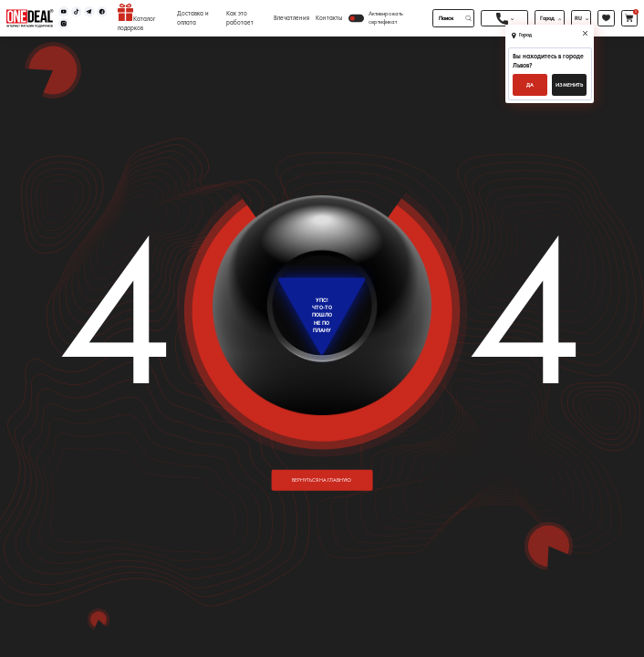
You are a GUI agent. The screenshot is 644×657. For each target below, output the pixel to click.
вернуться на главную (322, 480)
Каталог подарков (136, 18)
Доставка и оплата (193, 18)
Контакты (329, 18)
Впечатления (291, 18)
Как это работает (240, 18)
